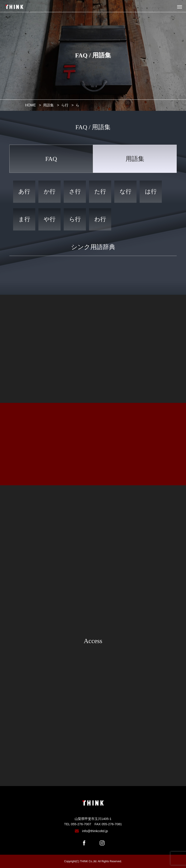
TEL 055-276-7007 (78, 824)
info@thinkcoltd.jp (95, 831)
